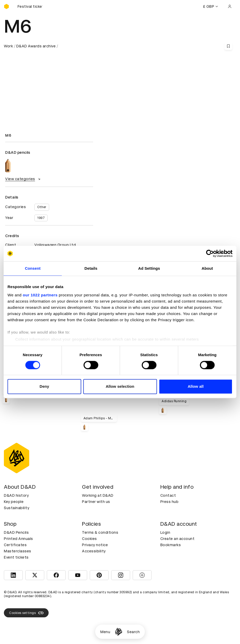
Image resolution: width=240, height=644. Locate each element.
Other (42, 207)
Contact (168, 495)
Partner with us (96, 502)
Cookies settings (26, 613)
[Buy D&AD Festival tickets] (30, 6)
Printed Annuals (18, 539)
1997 (41, 218)
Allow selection (120, 387)
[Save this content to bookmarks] (228, 46)
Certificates (15, 545)
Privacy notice (95, 545)
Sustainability (17, 508)
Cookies (89, 539)
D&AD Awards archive (36, 46)
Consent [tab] (33, 268)
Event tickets (16, 557)
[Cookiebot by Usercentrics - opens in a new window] (210, 253)
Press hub (170, 502)
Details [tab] (91, 268)
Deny (44, 387)
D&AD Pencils (16, 532)
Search (133, 632)
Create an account (178, 539)
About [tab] (207, 268)
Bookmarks (171, 545)
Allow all (196, 387)
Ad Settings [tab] (149, 268)
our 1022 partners (40, 295)
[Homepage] (119, 632)
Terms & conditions (100, 532)
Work (8, 46)
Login (165, 532)
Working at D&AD (98, 495)
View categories (23, 179)
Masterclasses (18, 551)
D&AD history (16, 495)
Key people (14, 502)
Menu (105, 632)
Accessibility (94, 551)
